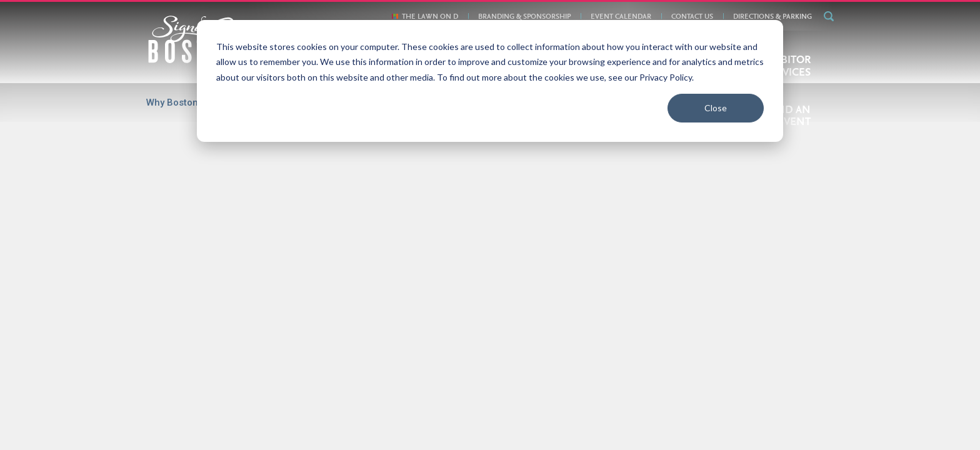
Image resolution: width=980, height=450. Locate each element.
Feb (288, 234)
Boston (333, 344)
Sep (511, 185)
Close (716, 108)
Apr (289, 185)
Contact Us (585, 381)
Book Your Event (381, 381)
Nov (600, 185)
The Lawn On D (646, 381)
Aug (467, 185)
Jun (379, 185)
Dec (645, 185)
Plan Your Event (488, 344)
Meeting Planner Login (767, 415)
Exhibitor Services (571, 344)
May (334, 185)
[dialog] (490, 81)
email (603, 415)
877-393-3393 (647, 415)
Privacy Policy (529, 381)
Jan (244, 234)
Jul (423, 185)
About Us (324, 381)
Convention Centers (402, 344)
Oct (555, 185)
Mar (244, 185)
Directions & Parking (457, 381)
